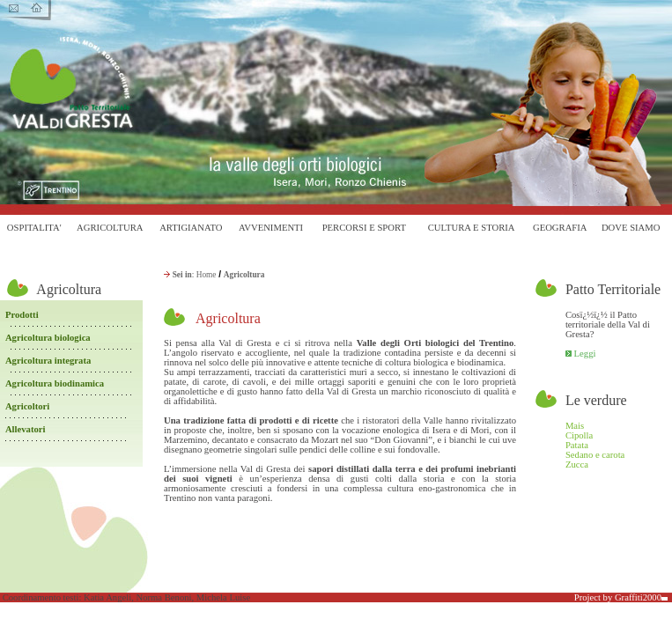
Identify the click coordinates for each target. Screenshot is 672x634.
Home (207, 275)
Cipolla (579, 435)
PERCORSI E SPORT (364, 228)
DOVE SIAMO (631, 228)
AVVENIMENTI (271, 228)
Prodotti (22, 315)
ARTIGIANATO (191, 228)
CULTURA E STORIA (472, 228)
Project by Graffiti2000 (621, 597)
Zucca (577, 464)
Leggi (585, 354)
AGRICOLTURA (110, 228)
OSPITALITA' (34, 228)
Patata (577, 445)
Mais (575, 426)
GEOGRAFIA (560, 228)
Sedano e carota (595, 455)
